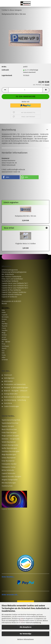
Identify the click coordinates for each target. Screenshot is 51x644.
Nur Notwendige (26, 634)
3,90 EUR (26, 248)
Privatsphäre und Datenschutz (15, 384)
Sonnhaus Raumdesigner (11, 451)
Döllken (4, 339)
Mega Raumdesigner (9, 455)
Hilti (3, 353)
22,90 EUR (25, 221)
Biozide (4, 304)
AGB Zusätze (8, 381)
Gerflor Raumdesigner (9, 448)
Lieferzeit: (5, 70)
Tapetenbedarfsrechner (10, 423)
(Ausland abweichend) (29, 72)
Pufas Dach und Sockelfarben (12, 279)
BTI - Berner (6, 342)
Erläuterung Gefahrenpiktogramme (14, 272)
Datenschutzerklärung (33, 623)
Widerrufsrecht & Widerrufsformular (17, 397)
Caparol (4, 315)
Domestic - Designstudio (11, 439)
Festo (4, 355)
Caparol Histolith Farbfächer (12, 295)
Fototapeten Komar (9, 467)
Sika (3, 310)
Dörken (4, 335)
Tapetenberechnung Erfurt (11, 420)
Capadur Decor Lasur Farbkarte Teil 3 (15, 288)
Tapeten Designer (8, 426)
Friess (4, 328)
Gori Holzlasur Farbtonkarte (11, 277)
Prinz (3, 344)
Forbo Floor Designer (9, 433)
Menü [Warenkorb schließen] (3, 3)
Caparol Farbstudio (8, 473)
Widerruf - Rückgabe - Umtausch (16, 391)
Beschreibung (9, 130)
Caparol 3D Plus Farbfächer (11, 290)
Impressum (8, 375)
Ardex (4, 313)
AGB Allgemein (9, 378)
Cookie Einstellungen (11, 406)
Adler (4, 357)
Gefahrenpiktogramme (10, 270)
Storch (4, 348)
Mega (4, 333)
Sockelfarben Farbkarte (10, 281)
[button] (5, 90)
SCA (3, 351)
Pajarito (4, 326)
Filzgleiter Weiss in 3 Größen (25, 244)
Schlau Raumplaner (9, 458)
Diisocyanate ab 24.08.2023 (11, 301)
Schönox (5, 360)
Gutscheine (8, 403)
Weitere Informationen (25, 639)
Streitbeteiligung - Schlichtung (15, 400)
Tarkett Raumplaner (9, 442)
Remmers (5, 317)
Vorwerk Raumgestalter (10, 445)
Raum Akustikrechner (9, 429)
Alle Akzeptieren (26, 627)
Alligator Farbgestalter (10, 480)
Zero (3, 321)
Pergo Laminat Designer (10, 436)
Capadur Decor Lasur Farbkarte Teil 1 (15, 283)
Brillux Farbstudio (8, 470)
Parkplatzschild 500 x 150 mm (25, 216)
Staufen (5, 330)
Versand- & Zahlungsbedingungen (16, 388)
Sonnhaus (5, 346)
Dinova (4, 319)
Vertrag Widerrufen (11, 394)
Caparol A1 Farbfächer (9, 297)
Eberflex (5, 324)
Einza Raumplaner (8, 461)
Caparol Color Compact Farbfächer (14, 292)
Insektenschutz (7, 486)
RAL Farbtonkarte (8, 274)
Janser (4, 337)
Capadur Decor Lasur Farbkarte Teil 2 (15, 286)
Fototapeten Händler (9, 464)
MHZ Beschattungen (9, 483)
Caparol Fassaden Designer (11, 477)
